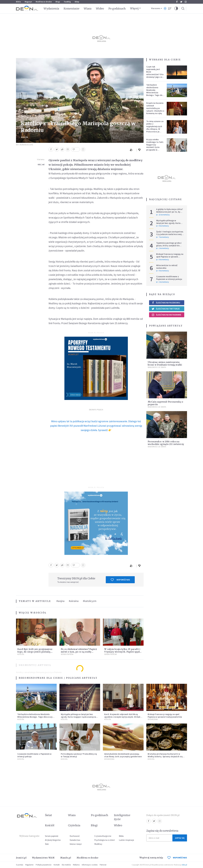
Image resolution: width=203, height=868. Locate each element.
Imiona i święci (76, 844)
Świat (48, 815)
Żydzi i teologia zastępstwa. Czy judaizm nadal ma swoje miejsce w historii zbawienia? (170, 234)
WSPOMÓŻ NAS (177, 858)
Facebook (177, 2)
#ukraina (74, 601)
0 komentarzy (163, 226)
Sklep (77, 2)
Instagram (186, 2)
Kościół (25, 137)
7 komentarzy (163, 237)
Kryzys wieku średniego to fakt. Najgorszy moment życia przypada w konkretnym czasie (155, 146)
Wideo (100, 9)
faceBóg (67, 2)
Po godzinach (117, 9)
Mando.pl (66, 858)
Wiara (88, 9)
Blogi (58, 2)
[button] (176, 9)
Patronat (103, 865)
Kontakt (57, 865)
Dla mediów (66, 865)
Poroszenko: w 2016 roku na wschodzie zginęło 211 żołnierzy (166, 443)
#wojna (60, 601)
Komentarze (72, 9)
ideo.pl (184, 865)
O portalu (20, 865)
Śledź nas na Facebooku (166, 303)
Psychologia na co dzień (105, 840)
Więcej (134, 8)
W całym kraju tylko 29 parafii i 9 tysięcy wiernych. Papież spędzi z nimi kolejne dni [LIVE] (123, 652)
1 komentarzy (163, 248)
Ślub (47, 844)
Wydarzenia (51, 9)
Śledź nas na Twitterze (166, 309)
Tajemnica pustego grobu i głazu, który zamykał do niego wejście (169, 246)
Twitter (181, 2)
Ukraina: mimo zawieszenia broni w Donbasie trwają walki (165, 363)
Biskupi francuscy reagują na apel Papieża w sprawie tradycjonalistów (170, 257)
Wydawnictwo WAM (43, 858)
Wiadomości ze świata (157, 367)
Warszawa (156, 8)
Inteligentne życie (122, 817)
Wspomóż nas (120, 580)
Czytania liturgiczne (103, 836)
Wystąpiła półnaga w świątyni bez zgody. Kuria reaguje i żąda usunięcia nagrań (168, 224)
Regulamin (29, 865)
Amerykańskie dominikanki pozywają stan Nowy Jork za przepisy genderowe (123, 755)
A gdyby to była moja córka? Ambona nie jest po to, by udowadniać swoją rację (170, 212)
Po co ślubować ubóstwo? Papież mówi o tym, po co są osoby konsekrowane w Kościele (79, 652)
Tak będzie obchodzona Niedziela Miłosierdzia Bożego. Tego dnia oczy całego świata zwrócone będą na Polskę (155, 94)
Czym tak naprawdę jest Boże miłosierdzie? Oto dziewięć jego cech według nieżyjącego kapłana (155, 76)
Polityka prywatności (44, 865)
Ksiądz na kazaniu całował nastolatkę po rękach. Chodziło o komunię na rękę (155, 108)
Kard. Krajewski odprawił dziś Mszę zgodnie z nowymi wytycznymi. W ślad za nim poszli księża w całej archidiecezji (122, 718)
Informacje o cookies (90, 865)
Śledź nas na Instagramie (166, 315)
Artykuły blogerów (53, 840)
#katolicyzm (90, 601)
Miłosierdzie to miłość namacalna (167, 267)
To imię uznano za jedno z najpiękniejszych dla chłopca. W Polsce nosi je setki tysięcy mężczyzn (155, 129)
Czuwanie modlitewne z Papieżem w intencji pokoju (169, 278)
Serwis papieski (52, 836)
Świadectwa (75, 840)
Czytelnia (74, 825)
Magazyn (28, 2)
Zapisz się (180, 838)
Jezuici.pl (21, 858)
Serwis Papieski (67, 654)
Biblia (18, 2)
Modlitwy (98, 844)
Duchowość (75, 836)
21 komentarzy (163, 215)
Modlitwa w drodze (44, 2)
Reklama (76, 865)
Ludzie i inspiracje (126, 840)
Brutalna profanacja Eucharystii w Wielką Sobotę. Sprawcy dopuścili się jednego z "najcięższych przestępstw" (166, 756)
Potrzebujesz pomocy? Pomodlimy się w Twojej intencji (79, 755)
